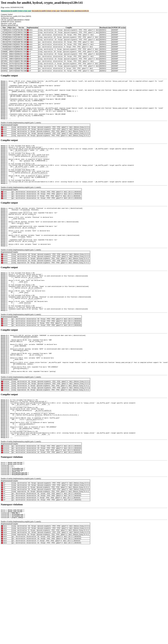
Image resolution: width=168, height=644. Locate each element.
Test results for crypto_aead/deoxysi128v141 (75, 11)
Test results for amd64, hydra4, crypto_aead (46, 11)
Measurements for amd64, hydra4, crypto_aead (16, 11)
